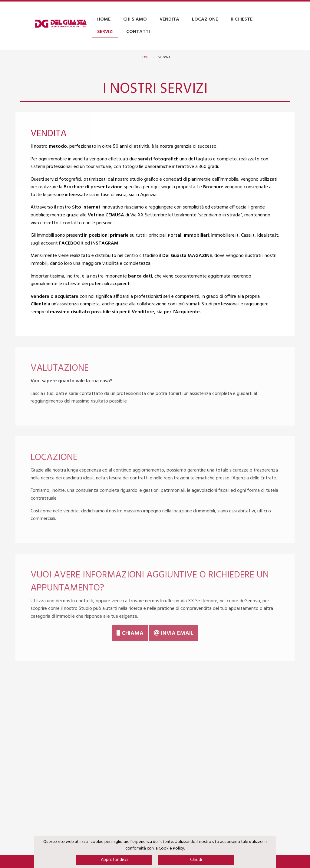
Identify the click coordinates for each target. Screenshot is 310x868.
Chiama (130, 633)
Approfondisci (114, 860)
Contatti (138, 32)
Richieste (242, 19)
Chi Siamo (135, 19)
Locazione (205, 19)
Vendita (169, 19)
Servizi (105, 32)
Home (104, 19)
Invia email (174, 633)
